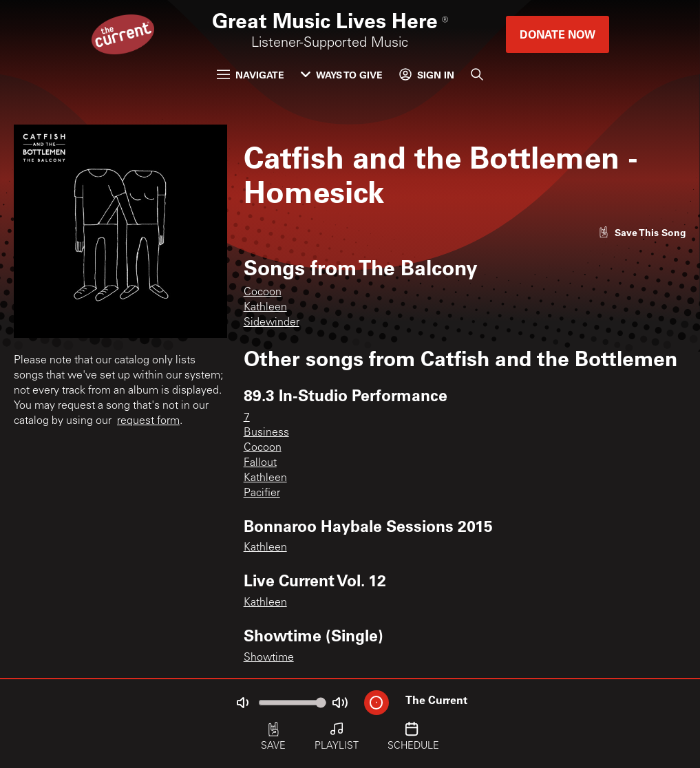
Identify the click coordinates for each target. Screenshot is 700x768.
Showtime (269, 658)
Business (266, 433)
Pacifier (262, 493)
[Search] (477, 74)
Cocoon (263, 292)
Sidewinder (272, 323)
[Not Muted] (242, 703)
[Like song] (642, 232)
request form (148, 421)
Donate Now (558, 34)
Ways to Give (342, 75)
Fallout (260, 463)
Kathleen (265, 308)
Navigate (251, 75)
